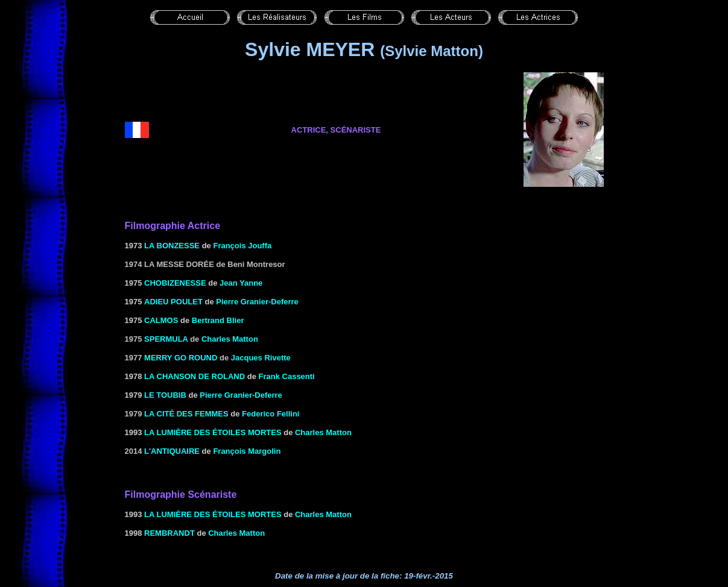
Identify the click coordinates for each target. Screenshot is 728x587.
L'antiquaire (172, 451)
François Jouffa (242, 246)
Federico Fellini (271, 414)
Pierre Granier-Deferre (257, 302)
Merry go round (181, 358)
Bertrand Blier (218, 320)
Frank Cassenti (287, 376)
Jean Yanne (241, 283)
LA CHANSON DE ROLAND (195, 376)
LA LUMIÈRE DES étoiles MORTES (213, 432)
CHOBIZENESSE (175, 283)
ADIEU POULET (173, 302)
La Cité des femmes (186, 414)
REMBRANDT (169, 533)
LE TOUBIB (165, 395)
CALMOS (161, 320)
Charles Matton (230, 339)
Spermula (166, 339)
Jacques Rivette (261, 358)
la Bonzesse (172, 246)
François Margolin (247, 451)
